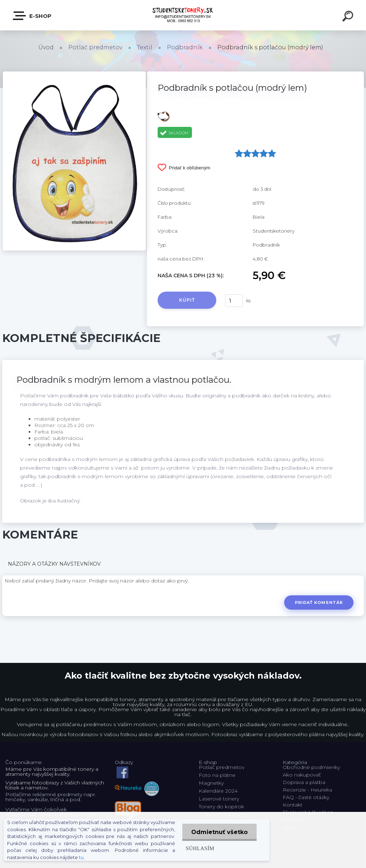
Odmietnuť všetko (219, 832)
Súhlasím (200, 848)
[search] (349, 17)
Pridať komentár (319, 602)
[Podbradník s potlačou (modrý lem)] (74, 74)
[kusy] (234, 301)
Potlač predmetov (95, 47)
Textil (145, 47)
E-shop (33, 16)
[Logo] (183, 15)
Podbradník (185, 47)
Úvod (46, 47)
